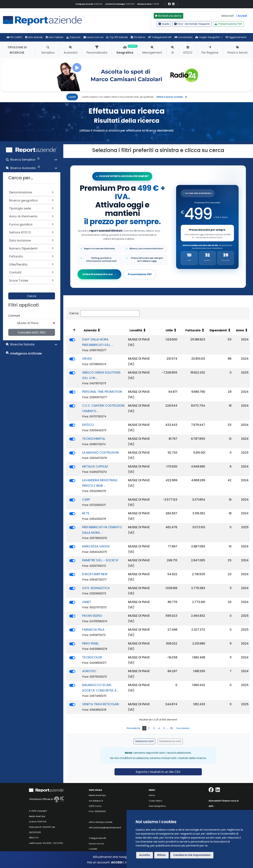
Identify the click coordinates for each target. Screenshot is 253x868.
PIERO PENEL (90, 643)
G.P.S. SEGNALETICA (96, 588)
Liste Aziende (34, 37)
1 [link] (144, 728)
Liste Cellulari (55, 37)
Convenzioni (183, 37)
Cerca (32, 296)
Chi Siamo (138, 37)
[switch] (72, 340)
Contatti (93, 849)
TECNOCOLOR (92, 657)
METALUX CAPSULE (95, 466)
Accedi (242, 16)
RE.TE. (86, 513)
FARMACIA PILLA (93, 630)
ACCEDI (117, 862)
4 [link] (159, 728)
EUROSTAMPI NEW (95, 574)
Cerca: (104, 313)
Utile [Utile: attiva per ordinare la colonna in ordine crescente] (169, 330)
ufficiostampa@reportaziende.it (105, 828)
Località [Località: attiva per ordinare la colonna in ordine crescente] (136, 330)
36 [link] (171, 728)
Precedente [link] (134, 728)
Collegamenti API (160, 37)
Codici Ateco (155, 801)
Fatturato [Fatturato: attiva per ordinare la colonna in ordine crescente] (193, 330)
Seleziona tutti (144, 741)
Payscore (73, 37)
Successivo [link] (183, 728)
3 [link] (154, 728)
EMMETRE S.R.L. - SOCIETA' (100, 560)
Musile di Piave (28, 323)
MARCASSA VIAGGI (96, 546)
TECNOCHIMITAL (94, 439)
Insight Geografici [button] (208, 37)
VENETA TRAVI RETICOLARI (101, 704)
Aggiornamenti (236, 37)
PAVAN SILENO (92, 616)
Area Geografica (157, 806)
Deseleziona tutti (170, 741)
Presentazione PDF (228, 24)
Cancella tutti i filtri (32, 332)
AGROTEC (89, 671)
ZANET (87, 602)
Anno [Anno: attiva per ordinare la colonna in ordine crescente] (240, 330)
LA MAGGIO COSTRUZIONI (100, 453)
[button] (32, 160)
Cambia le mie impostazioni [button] (192, 855)
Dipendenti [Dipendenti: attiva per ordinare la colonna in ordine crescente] (218, 330)
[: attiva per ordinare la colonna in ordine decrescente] (73, 330)
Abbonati (227, 16)
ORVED (87, 359)
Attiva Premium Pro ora (100, 274)
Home (152, 795)
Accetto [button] (145, 855)
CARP (86, 500)
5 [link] (164, 728)
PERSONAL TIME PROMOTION (102, 392)
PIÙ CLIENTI (14, 37)
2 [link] (149, 728)
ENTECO (88, 425)
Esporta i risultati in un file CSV (158, 772)
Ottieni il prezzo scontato (171, 97)
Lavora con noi (93, 37)
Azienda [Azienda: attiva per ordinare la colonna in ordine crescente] (90, 330)
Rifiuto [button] (161, 855)
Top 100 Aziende (117, 37)
